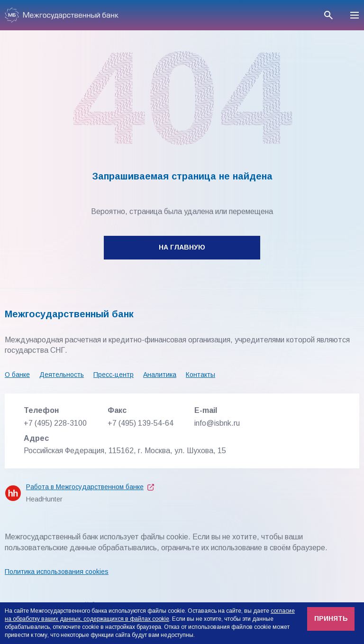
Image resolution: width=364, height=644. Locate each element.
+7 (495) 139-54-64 (141, 423)
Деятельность (62, 375)
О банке (17, 375)
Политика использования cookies (57, 572)
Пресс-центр (114, 375)
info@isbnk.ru (217, 423)
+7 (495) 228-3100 (55, 423)
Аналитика (160, 375)
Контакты (200, 375)
